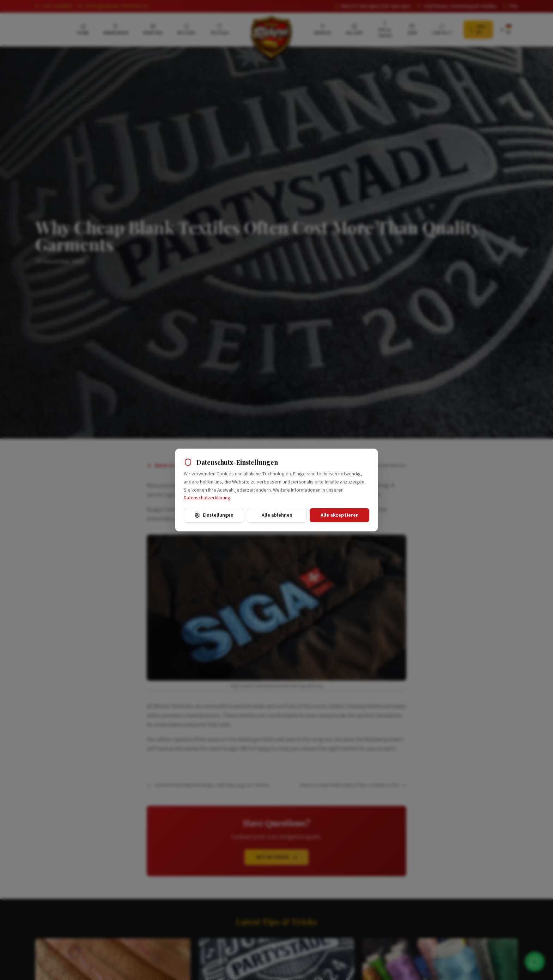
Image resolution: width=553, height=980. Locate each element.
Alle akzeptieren (340, 515)
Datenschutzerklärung (207, 498)
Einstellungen (214, 515)
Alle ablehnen (277, 515)
